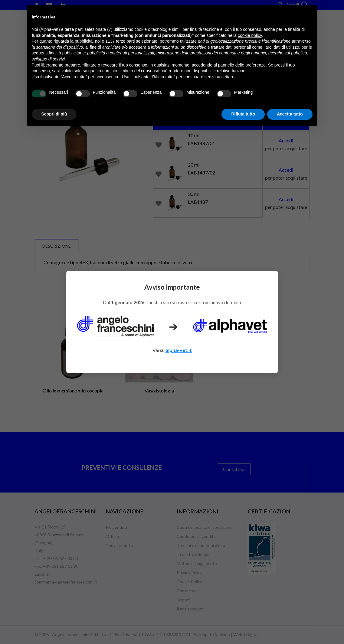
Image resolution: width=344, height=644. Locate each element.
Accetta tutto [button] (290, 114)
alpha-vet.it (179, 350)
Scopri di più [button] (54, 114)
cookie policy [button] (250, 35)
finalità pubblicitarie (67, 53)
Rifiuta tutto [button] (243, 114)
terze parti (125, 41)
